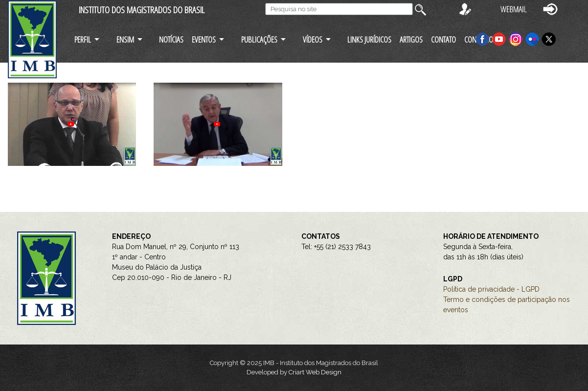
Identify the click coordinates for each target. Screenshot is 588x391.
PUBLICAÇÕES (259, 39)
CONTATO (443, 39)
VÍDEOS (313, 39)
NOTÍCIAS (171, 39)
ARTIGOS (411, 39)
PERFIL (83, 39)
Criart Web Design (315, 372)
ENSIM (125, 39)
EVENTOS (204, 39)
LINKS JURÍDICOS (369, 39)
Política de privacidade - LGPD (491, 289)
